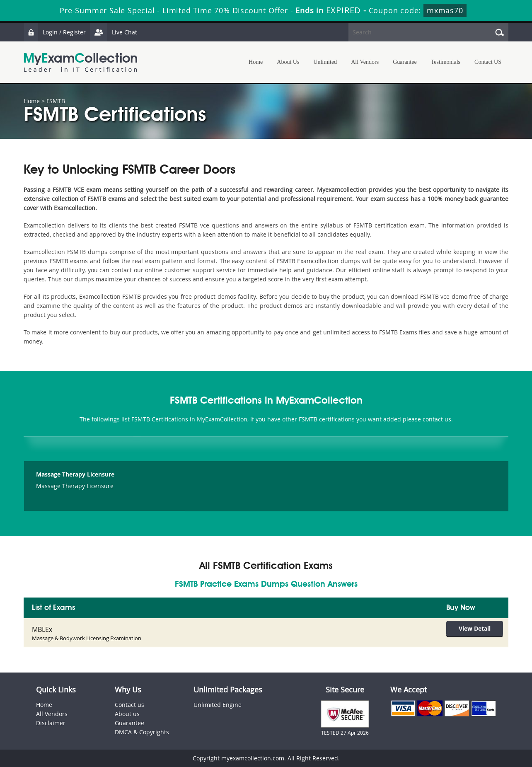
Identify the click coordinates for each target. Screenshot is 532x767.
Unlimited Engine (218, 705)
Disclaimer (51, 723)
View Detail (475, 628)
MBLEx (42, 629)
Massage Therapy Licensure (75, 474)
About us (127, 714)
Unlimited (325, 62)
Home (256, 62)
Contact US (488, 62)
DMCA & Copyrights (142, 732)
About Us (288, 62)
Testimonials (446, 62)
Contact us (129, 705)
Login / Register (55, 32)
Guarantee (405, 62)
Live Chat (114, 32)
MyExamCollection (80, 62)
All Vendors (365, 62)
